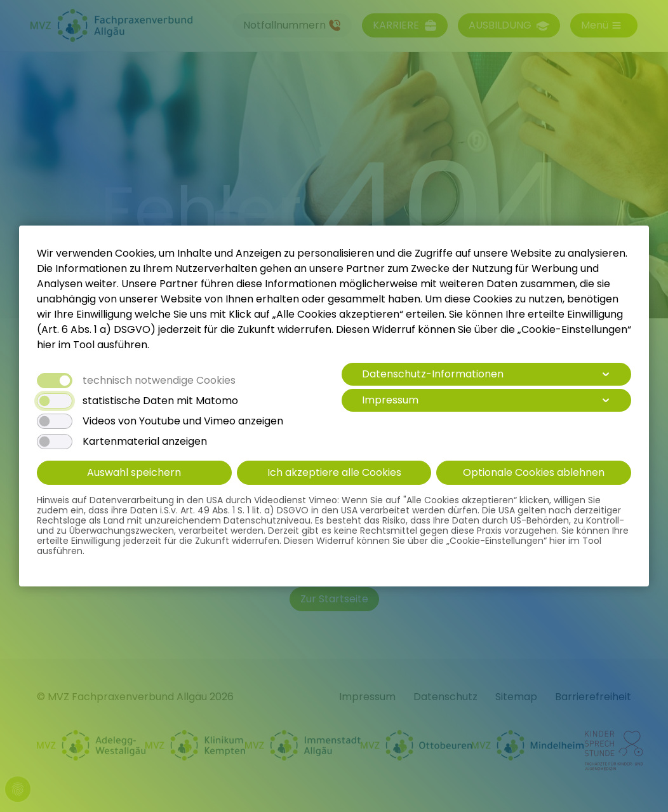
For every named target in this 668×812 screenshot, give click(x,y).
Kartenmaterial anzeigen (145, 442)
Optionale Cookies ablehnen (534, 472)
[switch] (55, 401)
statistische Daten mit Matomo (160, 401)
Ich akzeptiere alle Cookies (334, 472)
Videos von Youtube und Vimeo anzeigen (183, 421)
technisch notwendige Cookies (159, 381)
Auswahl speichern (134, 472)
